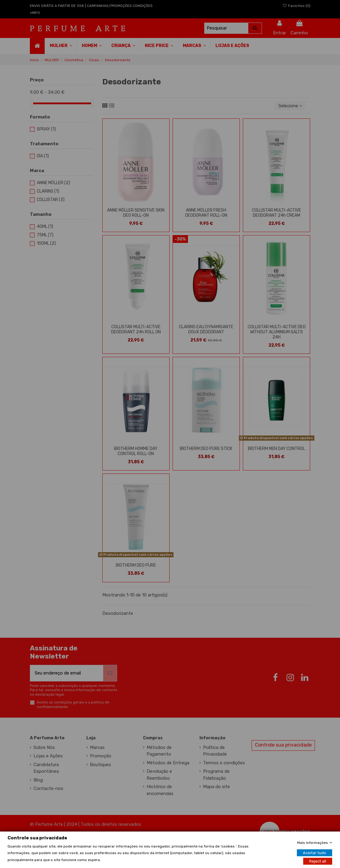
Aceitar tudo (315, 852)
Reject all (318, 861)
